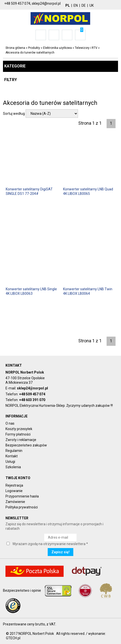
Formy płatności (18, 434)
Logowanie (14, 491)
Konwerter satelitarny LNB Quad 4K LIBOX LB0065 (88, 191)
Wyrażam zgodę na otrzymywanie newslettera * (50, 544)
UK (92, 5)
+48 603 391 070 (32, 400)
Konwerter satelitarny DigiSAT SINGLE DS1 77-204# (29, 191)
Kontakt (12, 456)
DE (84, 5)
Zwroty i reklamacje (21, 440)
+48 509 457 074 (32, 394)
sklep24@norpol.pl (32, 388)
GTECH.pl (13, 638)
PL (68, 5)
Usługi (10, 462)
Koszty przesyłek (19, 429)
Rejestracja (14, 485)
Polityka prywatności (22, 507)
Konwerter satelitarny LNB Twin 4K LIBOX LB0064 (88, 291)
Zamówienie (15, 502)
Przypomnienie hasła (22, 496)
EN (76, 5)
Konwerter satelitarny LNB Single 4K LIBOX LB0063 (31, 291)
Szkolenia (13, 467)
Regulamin (14, 451)
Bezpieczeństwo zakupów (26, 445)
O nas (10, 423)
